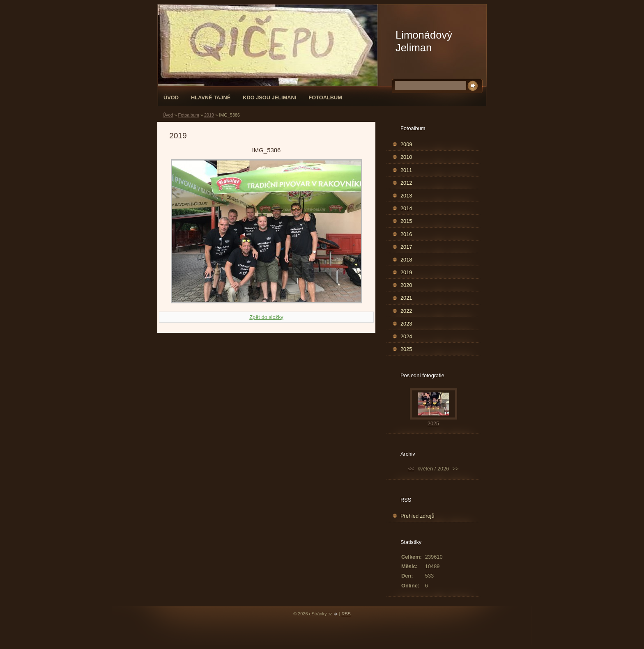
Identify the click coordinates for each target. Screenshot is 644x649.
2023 (406, 324)
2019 (209, 115)
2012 (406, 183)
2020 (406, 285)
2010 (406, 157)
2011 (406, 170)
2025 (406, 349)
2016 (406, 234)
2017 (406, 247)
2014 (406, 208)
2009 (406, 144)
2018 (406, 260)
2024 (406, 336)
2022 (406, 311)
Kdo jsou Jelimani (269, 97)
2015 (406, 221)
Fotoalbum (325, 97)
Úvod (171, 97)
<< (411, 469)
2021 (406, 298)
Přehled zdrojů (417, 516)
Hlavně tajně (211, 97)
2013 (406, 196)
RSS (346, 614)
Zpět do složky (266, 317)
